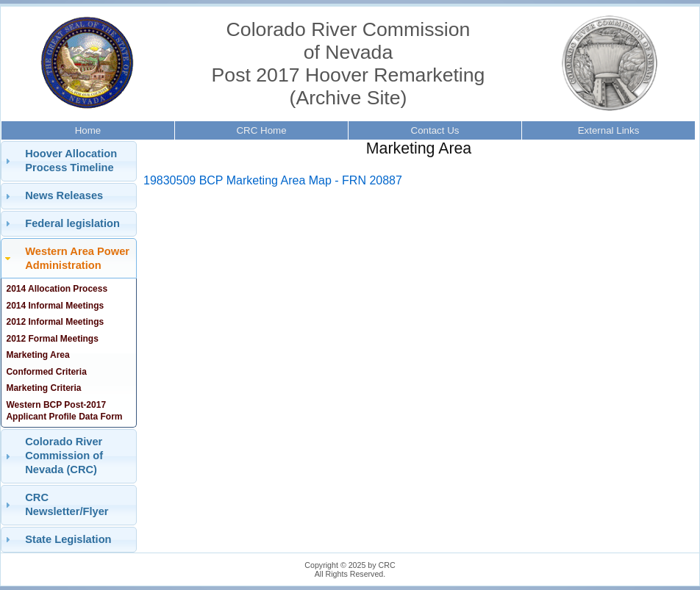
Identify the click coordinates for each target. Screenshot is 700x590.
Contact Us (435, 130)
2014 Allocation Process (57, 289)
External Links (609, 130)
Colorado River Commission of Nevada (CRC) (64, 456)
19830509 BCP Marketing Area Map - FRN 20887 (273, 180)
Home (88, 130)
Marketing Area (37, 355)
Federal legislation (72, 223)
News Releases (64, 195)
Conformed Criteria (46, 372)
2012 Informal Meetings (55, 322)
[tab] (69, 161)
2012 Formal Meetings (52, 339)
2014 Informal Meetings (55, 306)
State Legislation (68, 539)
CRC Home (261, 130)
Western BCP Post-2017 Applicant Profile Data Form (64, 411)
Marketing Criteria (43, 388)
